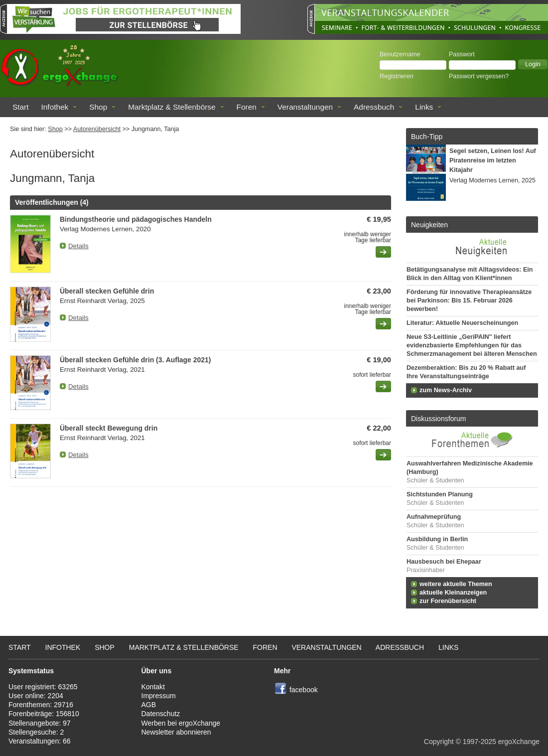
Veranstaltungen (305, 107)
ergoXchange (519, 742)
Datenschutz (161, 714)
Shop (98, 107)
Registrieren (397, 76)
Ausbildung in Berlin (437, 539)
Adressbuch (374, 107)
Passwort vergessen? (479, 76)
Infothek (55, 107)
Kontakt (153, 687)
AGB (149, 705)
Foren (247, 107)
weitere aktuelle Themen (456, 584)
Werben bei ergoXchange (181, 723)
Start (21, 107)
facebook (304, 690)
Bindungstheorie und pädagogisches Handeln (136, 219)
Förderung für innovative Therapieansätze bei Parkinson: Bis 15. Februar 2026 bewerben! (469, 301)
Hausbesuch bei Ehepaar (444, 562)
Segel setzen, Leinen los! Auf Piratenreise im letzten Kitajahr (493, 160)
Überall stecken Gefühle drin (107, 291)
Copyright (439, 742)
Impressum (159, 696)
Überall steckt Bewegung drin (109, 428)
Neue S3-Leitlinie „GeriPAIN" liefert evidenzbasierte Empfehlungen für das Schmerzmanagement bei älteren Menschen (472, 345)
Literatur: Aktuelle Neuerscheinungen (462, 323)
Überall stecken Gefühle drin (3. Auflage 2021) (135, 360)
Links (424, 107)
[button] (533, 64)
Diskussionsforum (438, 419)
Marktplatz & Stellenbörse (172, 107)
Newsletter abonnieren (176, 732)
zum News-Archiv (446, 390)
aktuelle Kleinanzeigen (453, 593)
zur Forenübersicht (448, 601)
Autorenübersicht (97, 129)
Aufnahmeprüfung (434, 517)
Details (78, 246)
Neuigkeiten (429, 225)
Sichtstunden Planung (440, 494)
